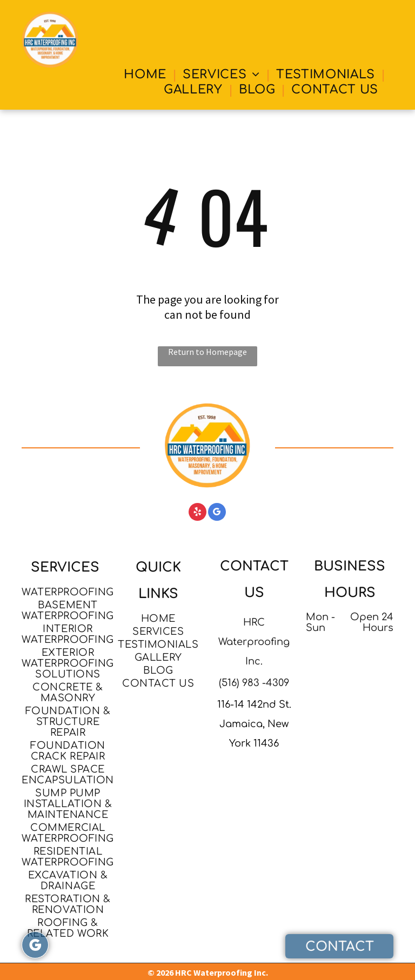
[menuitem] (147, 75)
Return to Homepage (207, 352)
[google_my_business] (217, 513)
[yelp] (198, 513)
